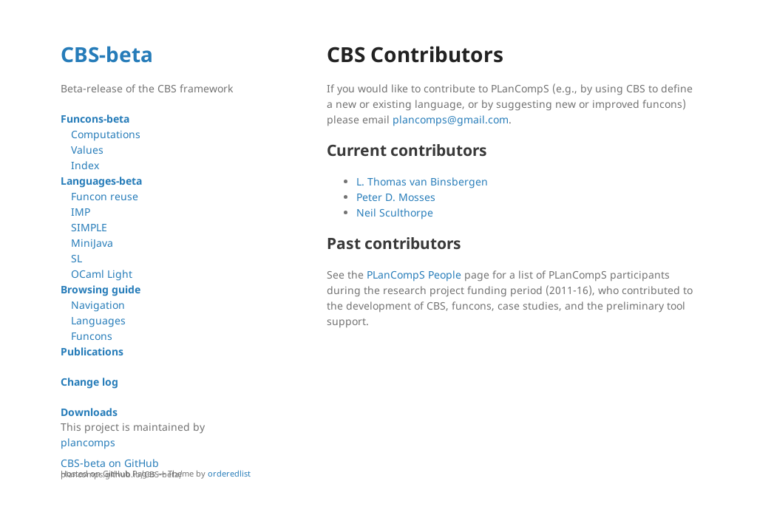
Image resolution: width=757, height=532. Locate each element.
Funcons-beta (95, 119)
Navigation (98, 305)
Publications (92, 351)
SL (77, 258)
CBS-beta (107, 54)
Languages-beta (101, 181)
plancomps (88, 442)
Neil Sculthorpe (395, 212)
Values (87, 150)
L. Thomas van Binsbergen (422, 181)
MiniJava (92, 243)
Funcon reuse (105, 196)
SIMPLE (89, 227)
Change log (89, 382)
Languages (98, 320)
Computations (106, 134)
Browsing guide (101, 289)
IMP (81, 212)
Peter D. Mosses (396, 197)
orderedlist (229, 473)
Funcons (92, 336)
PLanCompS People (414, 274)
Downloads (89, 412)
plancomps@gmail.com (451, 119)
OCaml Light (102, 274)
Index (85, 165)
